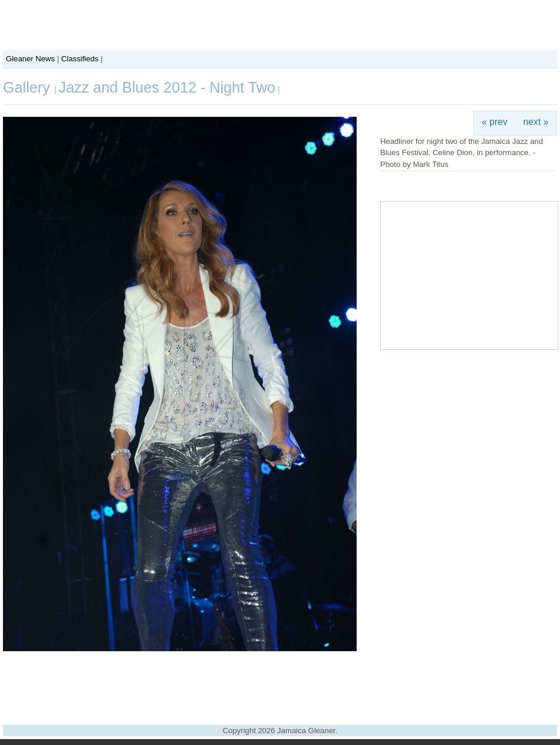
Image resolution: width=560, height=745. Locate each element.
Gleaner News (30, 59)
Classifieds (80, 59)
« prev (495, 122)
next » (536, 122)
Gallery (29, 87)
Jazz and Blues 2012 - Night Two (167, 87)
